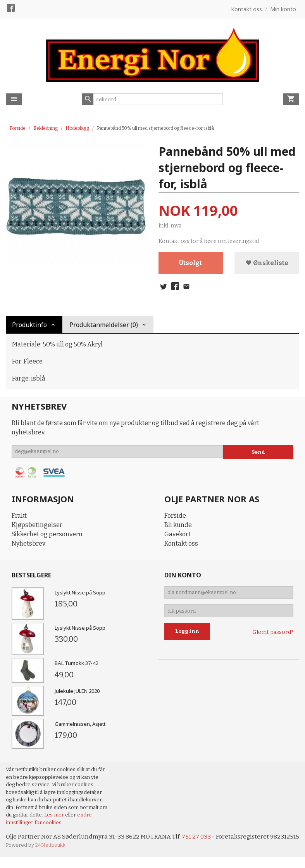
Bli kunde (178, 527)
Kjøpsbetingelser (37, 527)
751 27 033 (199, 839)
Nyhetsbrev (28, 545)
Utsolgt (190, 263)
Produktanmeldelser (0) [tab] (104, 326)
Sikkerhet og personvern (47, 536)
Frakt (19, 518)
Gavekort (177, 536)
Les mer (55, 817)
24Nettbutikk (50, 857)
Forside (18, 128)
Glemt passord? (273, 638)
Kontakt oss (181, 545)
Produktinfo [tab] (29, 326)
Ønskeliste (267, 263)
